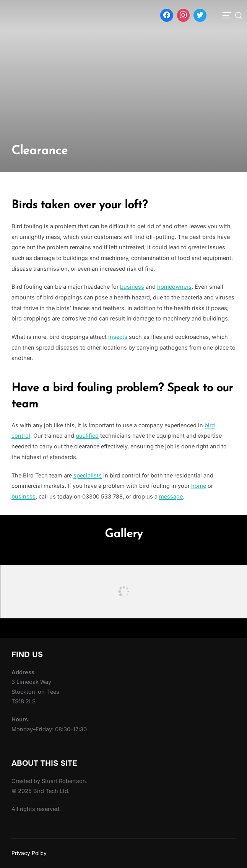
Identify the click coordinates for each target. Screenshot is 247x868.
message (171, 497)
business (132, 287)
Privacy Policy (29, 853)
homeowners (174, 287)
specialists (88, 476)
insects (118, 337)
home (199, 486)
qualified (87, 436)
